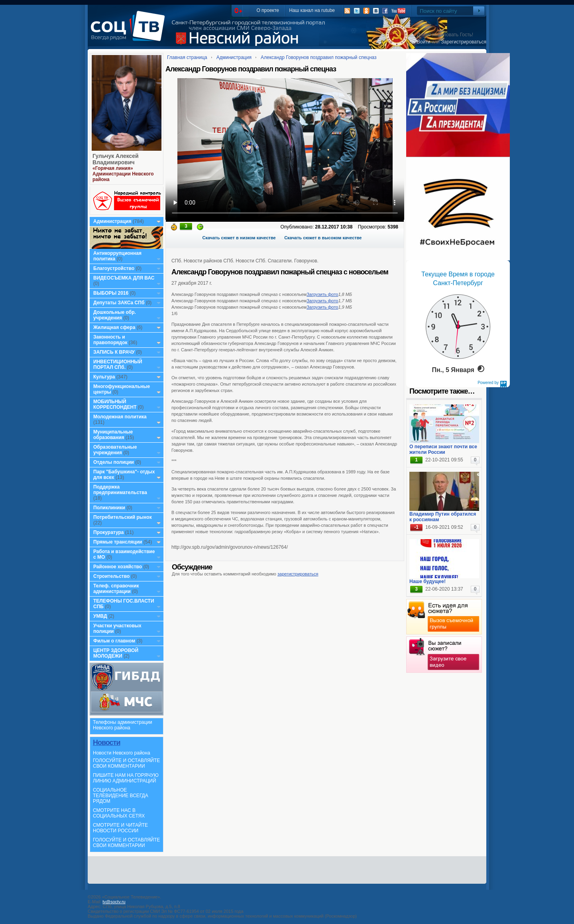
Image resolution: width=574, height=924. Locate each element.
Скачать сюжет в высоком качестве (323, 238)
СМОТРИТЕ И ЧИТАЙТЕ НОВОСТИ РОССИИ (120, 828)
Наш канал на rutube (312, 10)
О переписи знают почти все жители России (443, 449)
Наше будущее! (428, 581)
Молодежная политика (120, 417)
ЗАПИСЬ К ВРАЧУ (114, 352)
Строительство (111, 576)
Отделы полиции (114, 462)
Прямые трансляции (118, 542)
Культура (104, 377)
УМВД (100, 616)
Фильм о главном (114, 641)
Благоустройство (114, 268)
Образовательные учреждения (115, 450)
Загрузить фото (322, 294)
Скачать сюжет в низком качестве (239, 238)
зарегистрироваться (298, 574)
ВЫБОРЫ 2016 (111, 293)
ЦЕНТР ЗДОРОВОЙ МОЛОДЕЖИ (116, 653)
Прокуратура (109, 532)
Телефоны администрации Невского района (123, 725)
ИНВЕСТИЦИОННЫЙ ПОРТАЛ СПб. (118, 364)
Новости (106, 743)
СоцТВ (130, 32)
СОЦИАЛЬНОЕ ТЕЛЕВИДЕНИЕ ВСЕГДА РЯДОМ (121, 796)
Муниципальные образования (113, 435)
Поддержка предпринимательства (120, 490)
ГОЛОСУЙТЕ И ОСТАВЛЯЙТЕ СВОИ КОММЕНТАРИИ (126, 763)
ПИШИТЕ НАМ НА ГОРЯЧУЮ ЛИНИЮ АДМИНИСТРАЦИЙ (126, 778)
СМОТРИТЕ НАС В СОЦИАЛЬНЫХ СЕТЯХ (119, 813)
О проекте (268, 10)
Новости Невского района (122, 753)
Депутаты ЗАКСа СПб (119, 303)
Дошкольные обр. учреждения (115, 315)
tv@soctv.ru (114, 902)
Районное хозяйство (118, 567)
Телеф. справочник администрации (116, 589)
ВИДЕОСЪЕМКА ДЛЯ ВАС (124, 278)
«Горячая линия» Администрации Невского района (123, 174)
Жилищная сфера (114, 327)
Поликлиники (109, 508)
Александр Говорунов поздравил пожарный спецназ (319, 57)
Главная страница (187, 57)
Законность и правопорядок (110, 340)
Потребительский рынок (123, 517)
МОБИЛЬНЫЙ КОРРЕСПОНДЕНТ (116, 404)
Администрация (112, 221)
